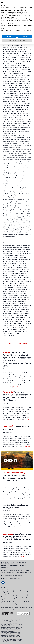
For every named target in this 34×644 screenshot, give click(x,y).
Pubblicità (16, 566)
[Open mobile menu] (31, 14)
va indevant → (24, 343)
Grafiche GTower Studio (14, 579)
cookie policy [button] (23, 611)
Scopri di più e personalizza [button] (17, 641)
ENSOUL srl (4, 579)
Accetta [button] (25, 637)
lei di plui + (17, 387)
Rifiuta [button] (9, 637)
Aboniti (6, 14)
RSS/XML (10, 566)
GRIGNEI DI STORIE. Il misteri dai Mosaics (15, 29)
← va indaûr (9, 343)
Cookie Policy (5, 568)
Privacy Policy (23, 566)
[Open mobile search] (27, 14)
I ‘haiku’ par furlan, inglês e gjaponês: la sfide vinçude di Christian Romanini (17, 537)
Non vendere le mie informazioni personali (21, 621)
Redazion (4, 566)
